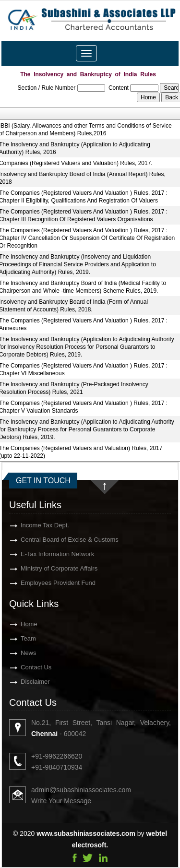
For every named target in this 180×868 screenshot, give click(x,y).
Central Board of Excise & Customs (59, 540)
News (18, 653)
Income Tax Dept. (34, 525)
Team (17, 638)
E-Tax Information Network (46, 554)
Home (18, 624)
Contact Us (25, 667)
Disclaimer (24, 682)
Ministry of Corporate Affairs (48, 568)
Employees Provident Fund (47, 583)
